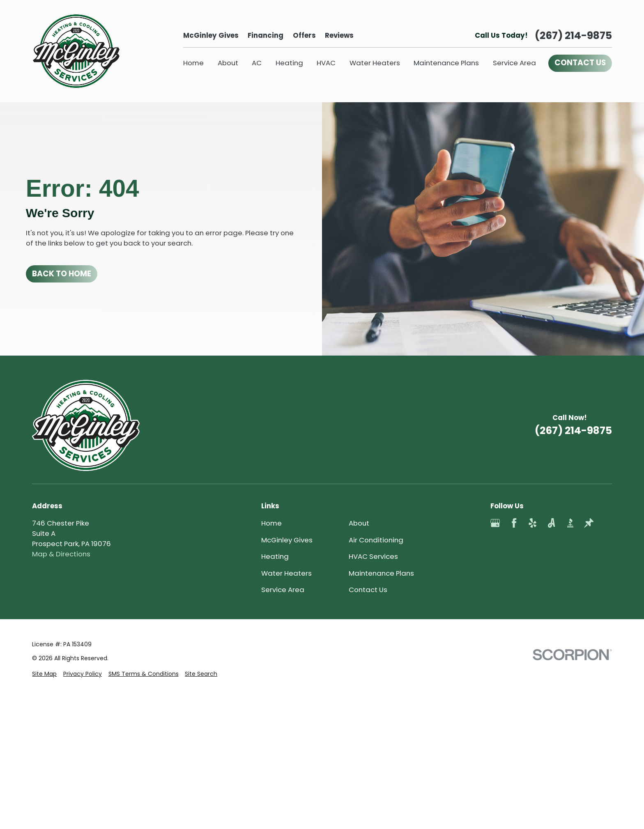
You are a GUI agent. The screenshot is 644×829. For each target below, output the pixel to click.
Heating (275, 556)
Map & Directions (61, 554)
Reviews (339, 35)
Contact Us (368, 590)
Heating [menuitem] (289, 63)
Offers (304, 35)
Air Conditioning (376, 540)
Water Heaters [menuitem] (375, 63)
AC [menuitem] (257, 63)
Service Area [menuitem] (514, 63)
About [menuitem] (228, 63)
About (359, 523)
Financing (266, 35)
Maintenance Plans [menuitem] (446, 63)
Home (271, 523)
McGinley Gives (211, 35)
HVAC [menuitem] (326, 63)
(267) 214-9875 (573, 36)
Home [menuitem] (193, 63)
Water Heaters (286, 573)
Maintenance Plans (381, 573)
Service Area (283, 590)
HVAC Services (373, 556)
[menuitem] (44, 813)
